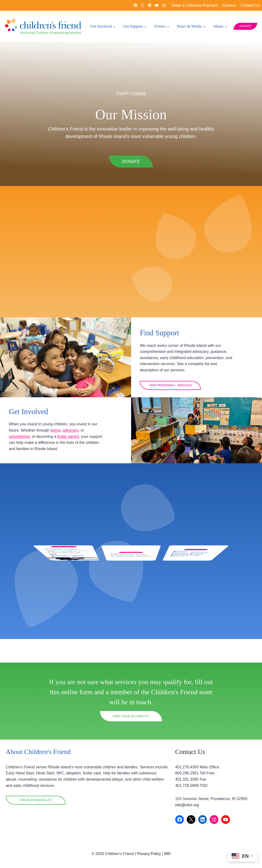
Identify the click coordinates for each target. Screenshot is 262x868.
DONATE (245, 26)
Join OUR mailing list (36, 800)
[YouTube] (157, 5)
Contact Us (250, 5)
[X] (143, 5)
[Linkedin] (149, 5)
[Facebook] (135, 5)
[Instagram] (164, 5)
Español (139, 82)
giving (69, 448)
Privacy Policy (149, 854)
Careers (229, 5)
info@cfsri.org (187, 805)
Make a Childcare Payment (195, 5)
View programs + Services (173, 396)
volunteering (44, 454)
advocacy (19, 454)
